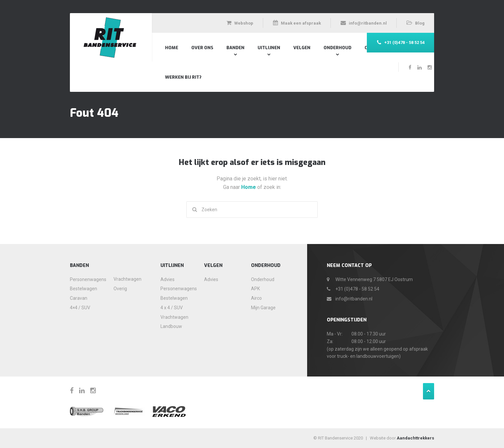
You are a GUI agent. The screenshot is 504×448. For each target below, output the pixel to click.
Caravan (79, 298)
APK (255, 289)
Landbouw (171, 326)
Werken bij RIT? (183, 77)
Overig (120, 289)
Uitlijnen (269, 48)
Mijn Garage (263, 308)
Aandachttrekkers (415, 438)
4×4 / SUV (80, 308)
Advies (168, 279)
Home (172, 48)
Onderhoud (337, 48)
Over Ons (202, 48)
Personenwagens (86, 279)
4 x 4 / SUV (172, 308)
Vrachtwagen (127, 279)
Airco (256, 298)
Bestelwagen (84, 289)
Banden (235, 48)
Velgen (302, 48)
